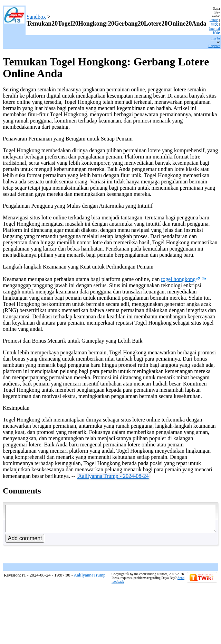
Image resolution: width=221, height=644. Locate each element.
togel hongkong (180, 279)
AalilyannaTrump (90, 580)
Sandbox (36, 17)
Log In (215, 38)
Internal (215, 29)
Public (214, 20)
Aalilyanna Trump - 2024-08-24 (113, 476)
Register (214, 46)
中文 (215, 24)
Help (217, 32)
